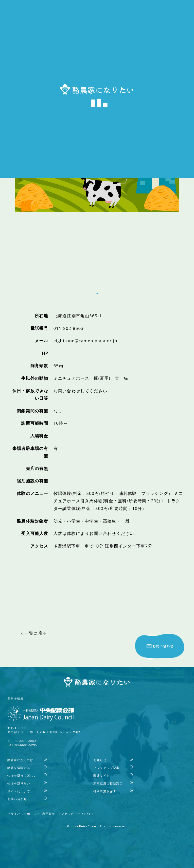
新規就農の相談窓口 (108, 783)
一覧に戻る (36, 633)
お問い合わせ (17, 799)
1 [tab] (97, 286)
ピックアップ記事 (106, 768)
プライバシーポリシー (24, 814)
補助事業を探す (105, 791)
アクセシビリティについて (77, 814)
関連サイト (102, 775)
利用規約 (49, 814)
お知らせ (100, 760)
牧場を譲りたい (19, 783)
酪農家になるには (20, 760)
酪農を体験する (19, 768)
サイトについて (19, 791)
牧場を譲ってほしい (22, 775)
